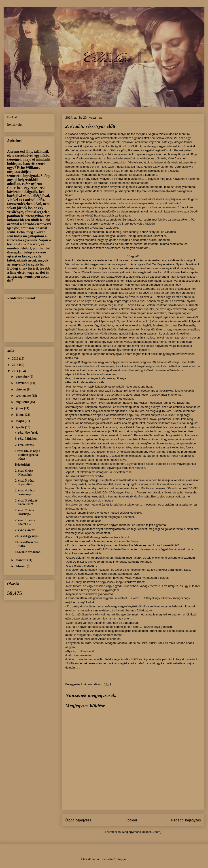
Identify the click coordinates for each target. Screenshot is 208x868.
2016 (16, 359)
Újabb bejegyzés (78, 820)
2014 (16, 371)
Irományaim (15, 125)
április (20, 427)
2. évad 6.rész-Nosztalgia (24, 473)
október (21, 389)
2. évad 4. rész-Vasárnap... (25, 492)
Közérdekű (22, 465)
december (23, 377)
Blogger (122, 859)
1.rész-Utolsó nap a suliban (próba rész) (28, 455)
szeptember (24, 396)
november (23, 383)
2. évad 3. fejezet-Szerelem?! (27, 502)
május (20, 421)
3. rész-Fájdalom (26, 439)
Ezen (70, 598)
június (20, 415)
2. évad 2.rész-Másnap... (24, 512)
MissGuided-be (169, 134)
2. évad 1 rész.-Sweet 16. (25, 522)
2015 (16, 365)
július (20, 408)
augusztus (23, 402)
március (21, 560)
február (21, 566)
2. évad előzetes (25, 530)
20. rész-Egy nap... (27, 536)
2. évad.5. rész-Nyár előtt (25, 482)
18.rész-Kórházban (28, 552)
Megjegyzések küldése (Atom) (142, 832)
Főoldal (131, 820)
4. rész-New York (26, 433)
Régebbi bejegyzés (186, 820)
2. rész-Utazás (24, 445)
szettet (119, 342)
